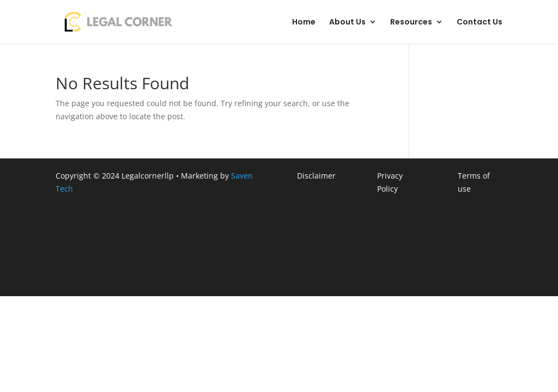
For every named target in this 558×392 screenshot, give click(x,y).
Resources (411, 23)
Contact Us (480, 23)
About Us (347, 23)
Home (304, 23)
